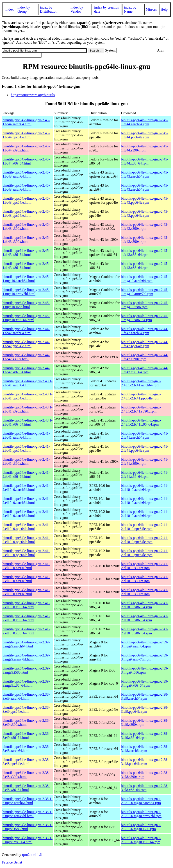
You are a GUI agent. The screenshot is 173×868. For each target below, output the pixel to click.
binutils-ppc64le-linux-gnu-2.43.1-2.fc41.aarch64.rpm (141, 383)
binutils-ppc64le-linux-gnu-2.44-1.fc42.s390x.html (26, 357)
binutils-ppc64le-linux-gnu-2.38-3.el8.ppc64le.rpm (145, 762)
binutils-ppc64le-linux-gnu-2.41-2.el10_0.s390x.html (26, 566)
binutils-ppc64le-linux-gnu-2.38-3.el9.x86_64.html (26, 736)
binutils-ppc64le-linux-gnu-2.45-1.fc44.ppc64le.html (26, 135)
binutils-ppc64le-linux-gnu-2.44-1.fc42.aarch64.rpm (145, 331)
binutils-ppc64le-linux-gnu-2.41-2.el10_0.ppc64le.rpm (145, 527)
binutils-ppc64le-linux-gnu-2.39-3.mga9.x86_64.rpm (145, 683)
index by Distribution (49, 9)
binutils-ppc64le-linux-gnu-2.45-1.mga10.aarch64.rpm (145, 279)
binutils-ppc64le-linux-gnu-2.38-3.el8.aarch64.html (26, 749)
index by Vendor (77, 9)
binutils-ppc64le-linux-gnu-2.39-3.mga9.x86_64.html (26, 683)
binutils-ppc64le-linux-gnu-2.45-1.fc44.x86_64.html (26, 161)
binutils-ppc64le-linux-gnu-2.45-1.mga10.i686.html (26, 305)
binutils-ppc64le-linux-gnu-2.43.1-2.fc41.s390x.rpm (141, 409)
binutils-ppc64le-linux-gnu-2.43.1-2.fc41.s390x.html (27, 409)
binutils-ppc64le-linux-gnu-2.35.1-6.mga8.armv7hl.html (27, 814)
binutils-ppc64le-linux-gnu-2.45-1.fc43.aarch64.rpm (145, 174)
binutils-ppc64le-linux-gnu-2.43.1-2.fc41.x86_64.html (27, 422)
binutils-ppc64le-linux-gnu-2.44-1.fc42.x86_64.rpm (145, 370)
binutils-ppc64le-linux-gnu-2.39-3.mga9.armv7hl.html (26, 657)
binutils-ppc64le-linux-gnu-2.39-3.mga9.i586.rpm (145, 670)
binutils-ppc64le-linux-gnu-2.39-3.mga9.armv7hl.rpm (145, 657)
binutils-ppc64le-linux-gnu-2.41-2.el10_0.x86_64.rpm (145, 605)
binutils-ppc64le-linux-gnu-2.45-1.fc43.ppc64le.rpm (145, 200)
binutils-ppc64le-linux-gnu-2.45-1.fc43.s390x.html (26, 227)
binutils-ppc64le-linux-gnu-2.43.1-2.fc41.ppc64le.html (27, 396)
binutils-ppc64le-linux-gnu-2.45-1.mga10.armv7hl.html (26, 292)
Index (9, 9)
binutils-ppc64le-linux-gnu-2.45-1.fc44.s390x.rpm (145, 148)
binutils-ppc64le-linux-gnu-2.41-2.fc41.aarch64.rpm (145, 435)
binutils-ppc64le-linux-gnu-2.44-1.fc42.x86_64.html (26, 370)
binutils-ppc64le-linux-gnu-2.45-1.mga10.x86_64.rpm (145, 318)
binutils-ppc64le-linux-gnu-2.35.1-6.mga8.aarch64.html (27, 801)
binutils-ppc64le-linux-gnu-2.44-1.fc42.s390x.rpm (145, 357)
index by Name (130, 9)
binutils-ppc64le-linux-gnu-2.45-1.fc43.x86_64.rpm (145, 253)
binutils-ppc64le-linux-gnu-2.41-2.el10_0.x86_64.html (26, 605)
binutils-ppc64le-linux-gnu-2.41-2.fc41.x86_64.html (26, 475)
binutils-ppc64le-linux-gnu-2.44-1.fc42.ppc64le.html (26, 344)
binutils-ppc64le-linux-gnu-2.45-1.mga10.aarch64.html (26, 279)
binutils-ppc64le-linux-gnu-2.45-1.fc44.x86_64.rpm (145, 161)
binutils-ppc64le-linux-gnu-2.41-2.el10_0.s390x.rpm (145, 566)
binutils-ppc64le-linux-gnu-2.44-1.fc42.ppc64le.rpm (145, 344)
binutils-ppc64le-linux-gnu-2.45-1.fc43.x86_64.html (26, 253)
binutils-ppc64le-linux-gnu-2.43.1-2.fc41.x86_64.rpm (141, 422)
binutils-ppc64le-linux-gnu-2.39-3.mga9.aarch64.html (26, 644)
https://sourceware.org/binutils (33, 95)
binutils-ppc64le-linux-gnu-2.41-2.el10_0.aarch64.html (26, 488)
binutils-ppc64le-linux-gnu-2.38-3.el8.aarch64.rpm (145, 749)
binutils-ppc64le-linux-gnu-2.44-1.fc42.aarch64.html (26, 331)
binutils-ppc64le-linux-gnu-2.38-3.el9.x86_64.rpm (145, 736)
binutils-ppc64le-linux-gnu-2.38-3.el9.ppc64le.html (26, 709)
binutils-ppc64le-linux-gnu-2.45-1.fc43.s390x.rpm (145, 227)
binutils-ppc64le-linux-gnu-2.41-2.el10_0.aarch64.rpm (145, 488)
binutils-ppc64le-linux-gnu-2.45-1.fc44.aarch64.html (26, 122)
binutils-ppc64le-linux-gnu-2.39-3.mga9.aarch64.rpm (145, 644)
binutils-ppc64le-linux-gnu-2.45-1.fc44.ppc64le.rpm (145, 135)
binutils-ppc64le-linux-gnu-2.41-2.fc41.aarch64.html (26, 435)
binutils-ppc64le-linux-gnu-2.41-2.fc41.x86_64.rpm (145, 475)
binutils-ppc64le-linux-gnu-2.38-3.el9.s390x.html (26, 723)
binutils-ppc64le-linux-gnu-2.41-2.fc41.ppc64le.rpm (145, 448)
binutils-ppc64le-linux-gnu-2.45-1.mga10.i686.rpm (145, 305)
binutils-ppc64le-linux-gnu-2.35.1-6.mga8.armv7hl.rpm (141, 814)
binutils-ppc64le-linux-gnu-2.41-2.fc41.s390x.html (26, 461)
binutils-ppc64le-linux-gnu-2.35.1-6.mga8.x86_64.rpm (141, 840)
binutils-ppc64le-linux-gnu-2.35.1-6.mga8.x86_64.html (27, 840)
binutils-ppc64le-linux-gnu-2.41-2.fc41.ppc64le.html (26, 448)
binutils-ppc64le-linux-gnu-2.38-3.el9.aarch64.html (26, 696)
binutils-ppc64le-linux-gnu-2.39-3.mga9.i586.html (26, 670)
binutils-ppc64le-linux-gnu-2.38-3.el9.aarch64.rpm (145, 696)
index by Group (24, 9)
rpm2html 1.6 (32, 855)
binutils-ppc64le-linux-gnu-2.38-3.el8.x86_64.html (26, 788)
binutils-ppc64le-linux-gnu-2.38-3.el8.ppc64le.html (26, 762)
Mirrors (151, 9)
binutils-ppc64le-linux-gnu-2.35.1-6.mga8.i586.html (27, 827)
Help (164, 9)
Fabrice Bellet (12, 862)
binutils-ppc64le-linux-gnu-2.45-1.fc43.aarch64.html (26, 174)
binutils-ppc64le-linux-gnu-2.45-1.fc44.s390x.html (26, 148)
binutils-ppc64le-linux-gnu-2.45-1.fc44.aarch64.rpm (145, 122)
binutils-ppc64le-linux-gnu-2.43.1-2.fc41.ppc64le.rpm (141, 396)
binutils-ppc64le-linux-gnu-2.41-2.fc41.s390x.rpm (145, 461)
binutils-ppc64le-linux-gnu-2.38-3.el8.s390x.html (26, 775)
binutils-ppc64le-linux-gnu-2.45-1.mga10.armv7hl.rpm (145, 292)
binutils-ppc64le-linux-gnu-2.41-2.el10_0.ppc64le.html (26, 527)
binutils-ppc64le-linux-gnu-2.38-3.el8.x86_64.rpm (145, 788)
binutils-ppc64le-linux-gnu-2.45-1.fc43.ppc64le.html (26, 200)
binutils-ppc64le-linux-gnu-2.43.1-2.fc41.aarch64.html (27, 383)
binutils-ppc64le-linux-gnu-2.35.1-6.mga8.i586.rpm (141, 827)
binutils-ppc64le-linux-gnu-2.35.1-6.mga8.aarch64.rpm (141, 801)
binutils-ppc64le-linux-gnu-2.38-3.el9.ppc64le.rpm (145, 709)
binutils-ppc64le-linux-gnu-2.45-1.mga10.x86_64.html (26, 318)
